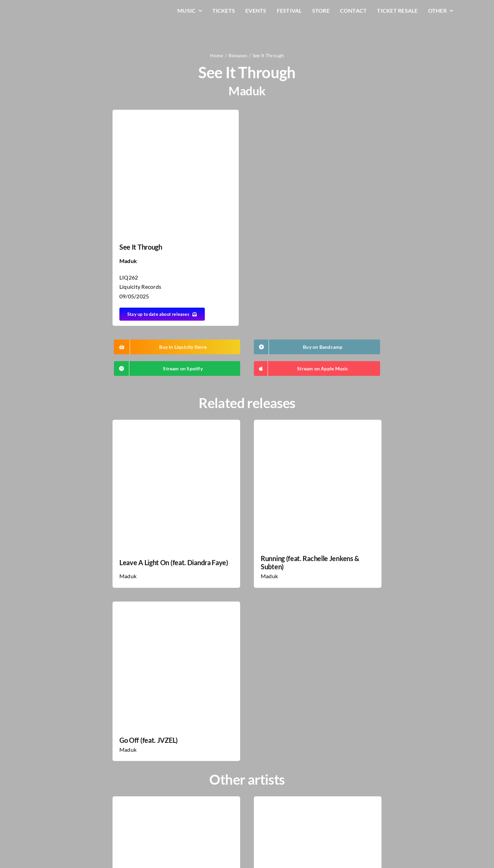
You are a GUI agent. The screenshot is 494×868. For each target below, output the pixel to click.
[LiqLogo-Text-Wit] (67, 10)
